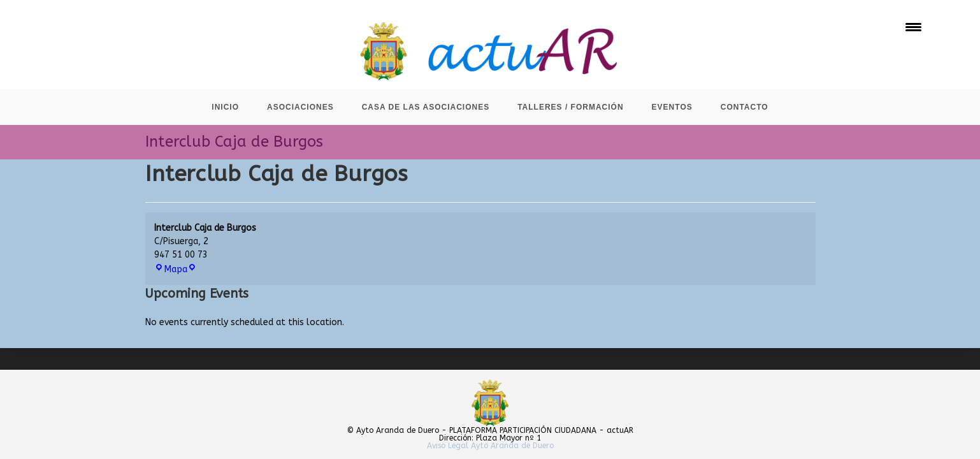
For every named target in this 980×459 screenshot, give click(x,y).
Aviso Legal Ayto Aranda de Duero (490, 446)
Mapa (175, 269)
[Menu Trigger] (913, 27)
